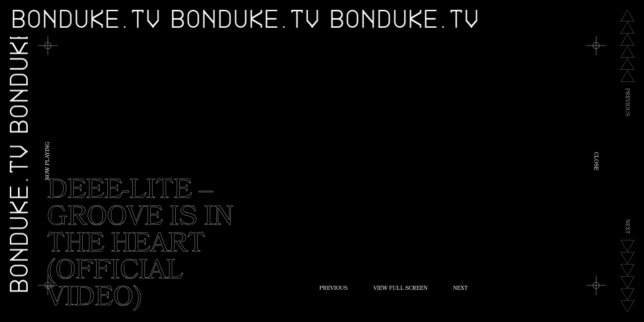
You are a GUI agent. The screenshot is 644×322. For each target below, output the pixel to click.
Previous (333, 289)
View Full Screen (400, 289)
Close (595, 161)
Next (460, 289)
